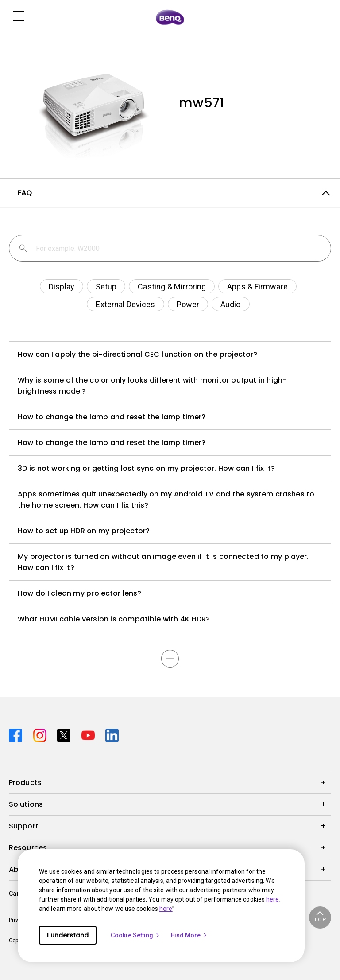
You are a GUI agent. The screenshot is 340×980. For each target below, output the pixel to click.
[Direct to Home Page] (170, 17)
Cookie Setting (135, 935)
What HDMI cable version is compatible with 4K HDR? (114, 619)
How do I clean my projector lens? (79, 593)
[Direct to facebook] (17, 734)
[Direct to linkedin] (112, 734)
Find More (189, 935)
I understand (68, 935)
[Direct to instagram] (42, 734)
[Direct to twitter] (66, 734)
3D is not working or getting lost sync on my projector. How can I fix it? (146, 468)
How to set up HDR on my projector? (84, 531)
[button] (320, 918)
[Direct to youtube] (90, 734)
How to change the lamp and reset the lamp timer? (112, 417)
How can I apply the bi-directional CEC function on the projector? (138, 354)
